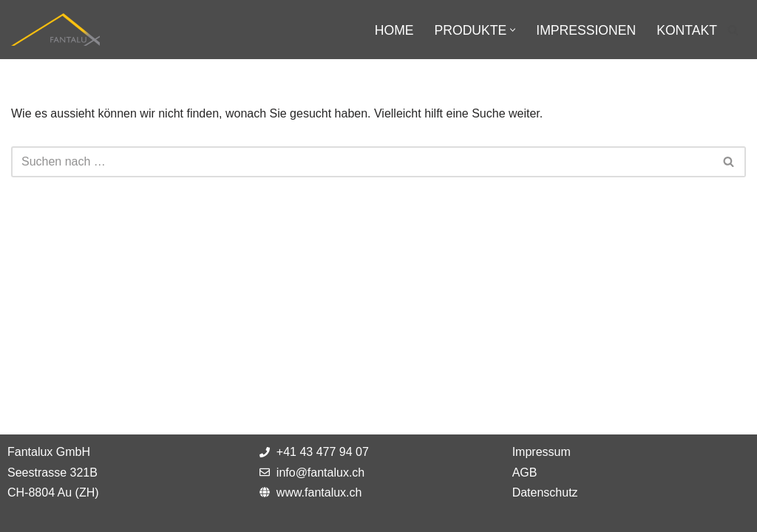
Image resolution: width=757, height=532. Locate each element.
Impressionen (586, 30)
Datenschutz (545, 492)
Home (394, 30)
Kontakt (687, 30)
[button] (513, 30)
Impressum (542, 452)
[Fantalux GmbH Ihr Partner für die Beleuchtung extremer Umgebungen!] (55, 30)
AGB (525, 473)
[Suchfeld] (733, 30)
